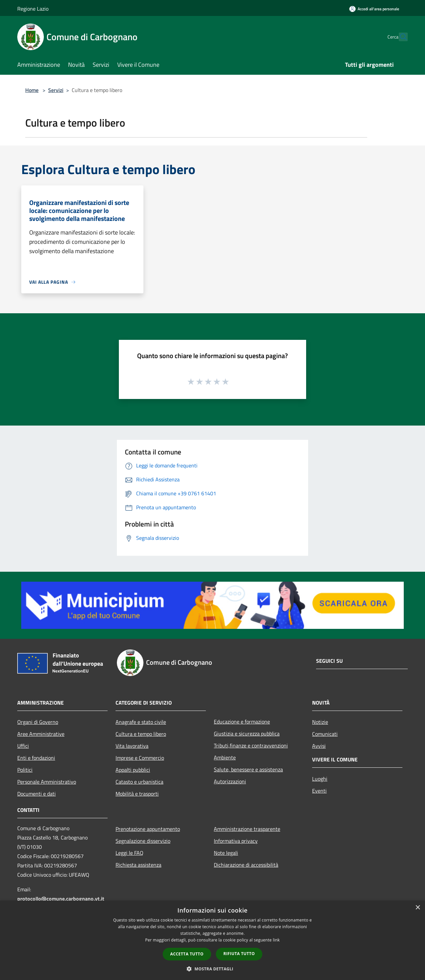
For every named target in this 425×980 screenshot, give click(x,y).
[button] (212, 969)
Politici (25, 770)
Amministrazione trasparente (247, 829)
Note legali (226, 853)
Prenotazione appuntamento (148, 829)
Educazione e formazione (242, 722)
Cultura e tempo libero (141, 734)
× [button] (418, 908)
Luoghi (320, 779)
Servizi (56, 90)
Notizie (320, 722)
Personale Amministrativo (47, 782)
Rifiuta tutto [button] (239, 954)
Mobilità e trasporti (137, 794)
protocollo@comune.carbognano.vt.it (61, 899)
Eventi (319, 791)
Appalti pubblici (133, 770)
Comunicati (325, 734)
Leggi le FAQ (129, 853)
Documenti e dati (37, 794)
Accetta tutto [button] (187, 954)
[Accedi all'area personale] (374, 9)
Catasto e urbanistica (139, 782)
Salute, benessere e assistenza (248, 769)
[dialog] (212, 940)
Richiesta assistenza (138, 865)
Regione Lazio (33, 9)
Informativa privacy (236, 841)
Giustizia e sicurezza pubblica (247, 734)
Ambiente (225, 757)
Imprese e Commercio (140, 758)
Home (32, 90)
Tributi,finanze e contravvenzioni (251, 745)
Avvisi (319, 746)
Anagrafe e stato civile (141, 722)
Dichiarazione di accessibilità (246, 865)
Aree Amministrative (41, 734)
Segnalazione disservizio (143, 841)
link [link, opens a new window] (276, 940)
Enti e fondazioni (36, 758)
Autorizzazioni (230, 781)
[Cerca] (400, 37)
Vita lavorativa (132, 746)
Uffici (23, 746)
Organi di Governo (38, 722)
